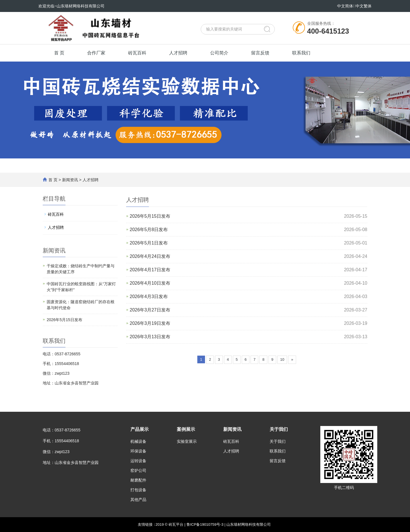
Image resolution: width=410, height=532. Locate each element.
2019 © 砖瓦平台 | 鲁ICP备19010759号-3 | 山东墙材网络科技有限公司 (213, 524)
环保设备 (138, 451)
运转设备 (138, 461)
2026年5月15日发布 (150, 216)
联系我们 (301, 53)
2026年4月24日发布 (150, 256)
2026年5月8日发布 (149, 230)
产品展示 (140, 429)
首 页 (59, 53)
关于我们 (279, 429)
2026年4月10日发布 (150, 283)
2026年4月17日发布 (150, 270)
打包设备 (138, 490)
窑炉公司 (138, 470)
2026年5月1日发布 (149, 243)
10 (282, 359)
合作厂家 (96, 53)
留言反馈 (260, 53)
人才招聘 (178, 53)
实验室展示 (187, 441)
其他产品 (138, 500)
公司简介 (219, 53)
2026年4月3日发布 (149, 296)
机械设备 (138, 441)
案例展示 (186, 429)
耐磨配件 (138, 480)
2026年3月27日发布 (150, 310)
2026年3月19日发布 (150, 323)
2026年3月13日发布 (150, 337)
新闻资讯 (70, 180)
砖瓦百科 (137, 53)
